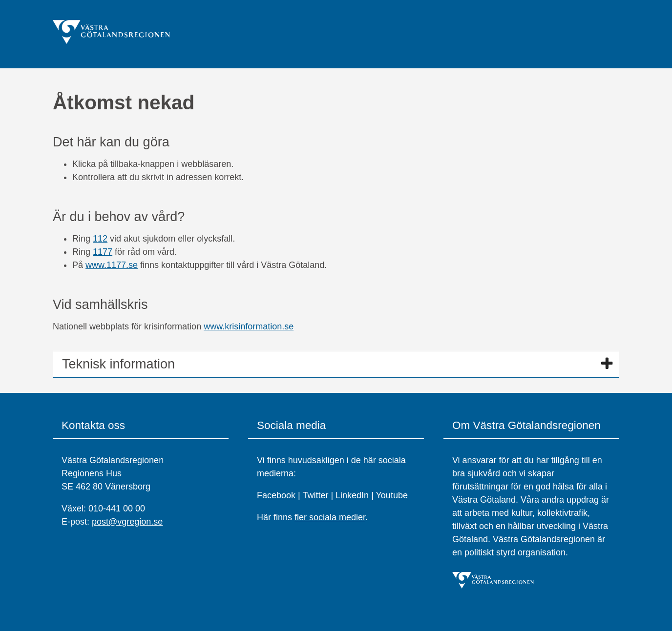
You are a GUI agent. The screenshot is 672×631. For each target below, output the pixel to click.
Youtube (392, 495)
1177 (103, 252)
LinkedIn (352, 495)
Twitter (315, 495)
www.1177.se (112, 265)
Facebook (276, 495)
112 (100, 239)
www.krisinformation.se (249, 326)
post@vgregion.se (127, 522)
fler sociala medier (330, 517)
